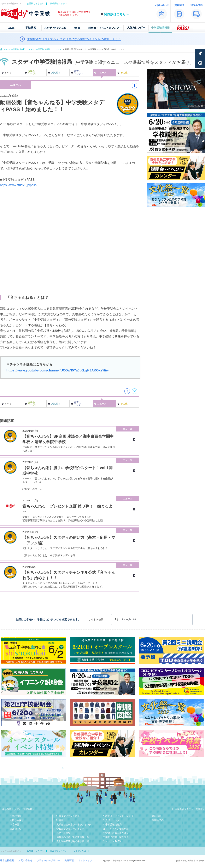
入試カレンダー (114, 820)
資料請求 (157, 816)
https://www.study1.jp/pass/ (19, 185)
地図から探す (17, 820)
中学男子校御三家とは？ (116, 833)
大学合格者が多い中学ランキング (74, 825)
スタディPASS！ (114, 841)
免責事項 (69, 860)
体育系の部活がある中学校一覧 (73, 837)
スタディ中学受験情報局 (39, 49)
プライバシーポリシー (48, 860)
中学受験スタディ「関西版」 (190, 809)
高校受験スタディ (59, 3)
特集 (61, 820)
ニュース (57, 49)
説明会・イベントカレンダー (120, 816)
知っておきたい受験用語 (116, 829)
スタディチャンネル (69, 816)
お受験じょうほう (35, 3)
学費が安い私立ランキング (70, 829)
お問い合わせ (25, 860)
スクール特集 (63, 833)
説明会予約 (158, 820)
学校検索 (17, 816)
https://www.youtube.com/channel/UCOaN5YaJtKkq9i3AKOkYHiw (57, 370)
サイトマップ (85, 860)
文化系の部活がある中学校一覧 (73, 841)
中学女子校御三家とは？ (116, 837)
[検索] (151, 620)
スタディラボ (80, 851)
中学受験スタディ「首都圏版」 (19, 809)
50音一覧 (15, 825)
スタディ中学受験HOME (14, 49)
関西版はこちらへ (116, 14)
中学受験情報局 (114, 825)
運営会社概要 (7, 860)
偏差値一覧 (16, 829)
